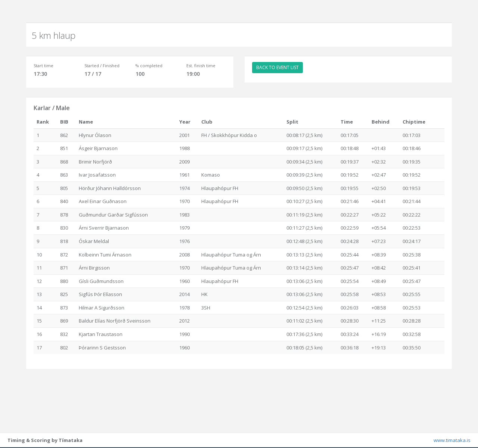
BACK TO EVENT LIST (277, 67)
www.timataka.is (452, 441)
